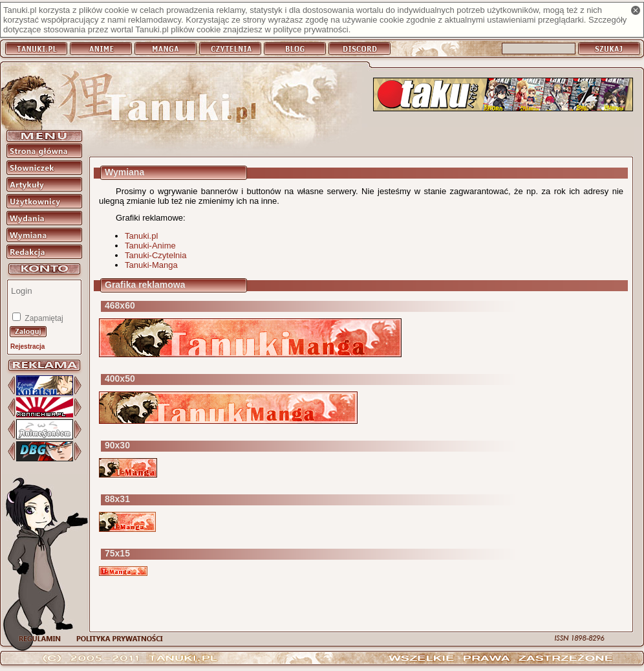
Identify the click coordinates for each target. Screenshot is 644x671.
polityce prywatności (310, 29)
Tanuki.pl (141, 236)
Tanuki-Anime (150, 246)
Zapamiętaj (43, 318)
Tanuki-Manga (151, 265)
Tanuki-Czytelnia (156, 255)
